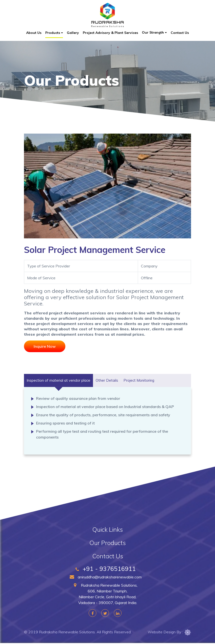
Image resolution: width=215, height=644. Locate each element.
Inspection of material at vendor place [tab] (58, 380)
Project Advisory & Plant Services (110, 33)
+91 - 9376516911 (107, 569)
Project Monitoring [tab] (139, 380)
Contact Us (180, 33)
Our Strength (153, 32)
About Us (34, 33)
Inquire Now (45, 346)
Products (53, 33)
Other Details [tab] (107, 380)
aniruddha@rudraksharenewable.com (107, 577)
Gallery (73, 33)
